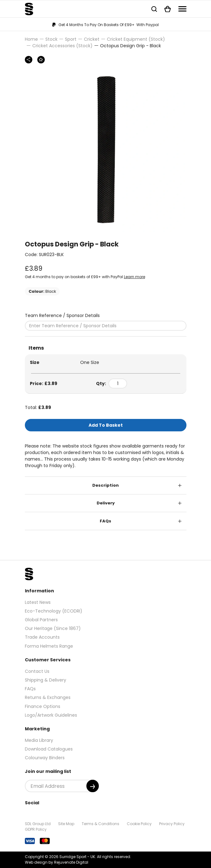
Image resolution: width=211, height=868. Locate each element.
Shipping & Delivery (46, 680)
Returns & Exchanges (48, 697)
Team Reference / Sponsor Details (62, 315)
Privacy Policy (172, 824)
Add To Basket (106, 425)
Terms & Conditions (101, 824)
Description (105, 485)
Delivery (106, 503)
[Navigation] (182, 9)
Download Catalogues (49, 749)
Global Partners (41, 620)
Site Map (66, 824)
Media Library (39, 740)
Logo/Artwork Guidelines (51, 715)
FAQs (105, 521)
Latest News (38, 602)
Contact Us (37, 671)
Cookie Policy (139, 824)
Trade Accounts (42, 637)
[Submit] (93, 786)
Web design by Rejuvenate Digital (57, 862)
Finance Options (43, 706)
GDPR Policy (36, 829)
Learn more (135, 277)
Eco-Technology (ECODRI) (54, 611)
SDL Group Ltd (38, 824)
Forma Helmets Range (49, 646)
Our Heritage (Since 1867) (53, 628)
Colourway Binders (45, 758)
